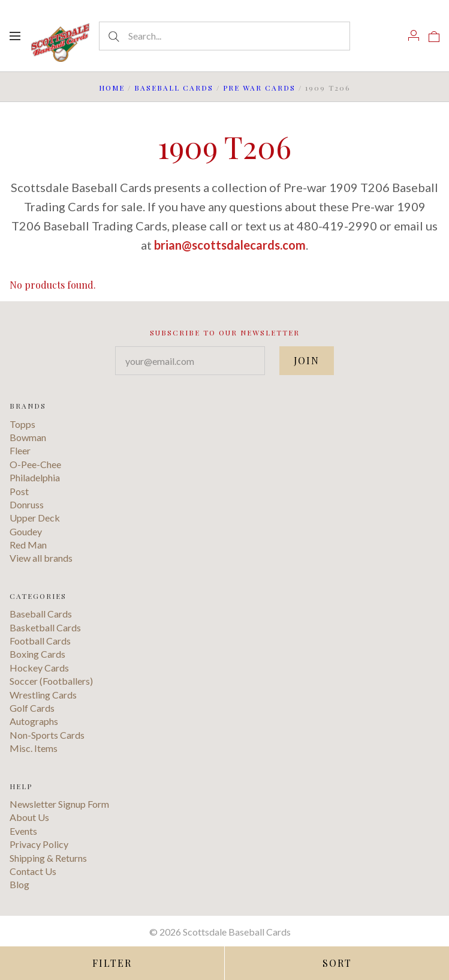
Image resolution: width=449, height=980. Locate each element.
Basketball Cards (45, 627)
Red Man (28, 545)
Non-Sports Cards (47, 735)
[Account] (414, 35)
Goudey (26, 531)
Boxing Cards (37, 654)
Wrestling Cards (43, 695)
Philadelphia (35, 477)
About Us (29, 817)
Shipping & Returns (48, 858)
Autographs (34, 721)
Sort (337, 963)
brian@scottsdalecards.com (230, 245)
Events (23, 831)
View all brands (41, 558)
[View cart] (434, 35)
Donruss (27, 504)
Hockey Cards (39, 668)
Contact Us (33, 871)
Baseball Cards (174, 88)
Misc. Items (34, 748)
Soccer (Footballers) (51, 681)
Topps (22, 424)
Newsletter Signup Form (59, 804)
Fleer (20, 450)
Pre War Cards (259, 88)
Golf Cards (32, 708)
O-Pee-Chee (35, 464)
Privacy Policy (39, 844)
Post (19, 491)
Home (112, 88)
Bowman (28, 437)
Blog (19, 884)
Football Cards (40, 641)
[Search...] (224, 36)
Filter (112, 963)
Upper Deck (35, 518)
